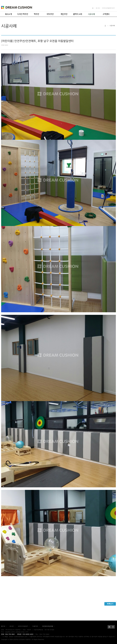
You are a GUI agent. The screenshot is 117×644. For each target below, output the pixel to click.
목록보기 (110, 604)
